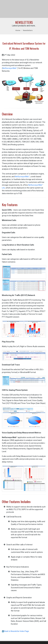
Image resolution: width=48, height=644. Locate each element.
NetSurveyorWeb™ (10, 68)
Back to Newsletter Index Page (15, 631)
